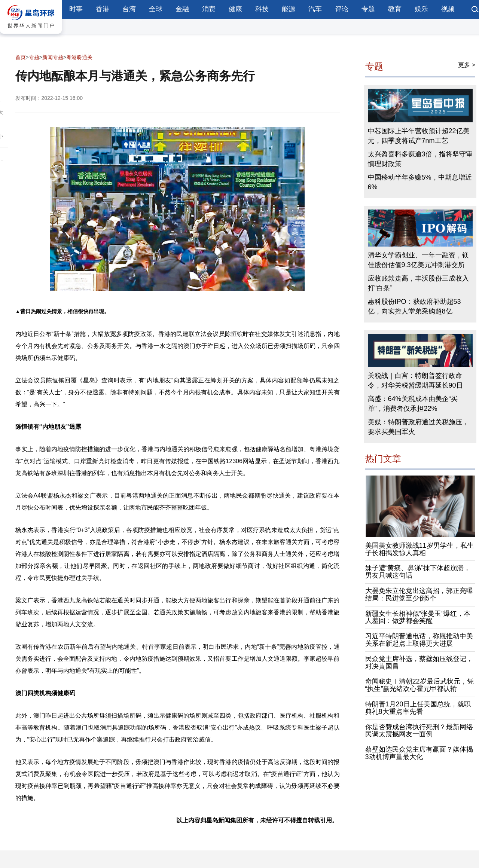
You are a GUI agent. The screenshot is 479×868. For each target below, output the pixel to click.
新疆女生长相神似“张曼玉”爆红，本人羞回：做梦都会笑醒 (418, 617)
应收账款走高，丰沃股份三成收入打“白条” (418, 283)
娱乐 (421, 9)
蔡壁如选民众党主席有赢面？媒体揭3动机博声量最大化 (419, 753)
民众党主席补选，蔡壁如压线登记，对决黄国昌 (419, 663)
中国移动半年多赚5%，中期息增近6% (420, 182)
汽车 (315, 9)
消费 (209, 9)
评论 (342, 9)
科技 (262, 9)
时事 (76, 9)
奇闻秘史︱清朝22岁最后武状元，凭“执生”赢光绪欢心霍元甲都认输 (419, 685)
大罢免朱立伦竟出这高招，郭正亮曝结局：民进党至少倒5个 (419, 595)
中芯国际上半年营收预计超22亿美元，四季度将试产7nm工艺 (419, 136)
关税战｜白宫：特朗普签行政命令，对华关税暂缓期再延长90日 (415, 380)
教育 (395, 9)
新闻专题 (53, 57)
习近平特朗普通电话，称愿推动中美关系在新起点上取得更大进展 (419, 640)
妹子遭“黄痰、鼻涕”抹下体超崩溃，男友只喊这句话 (418, 572)
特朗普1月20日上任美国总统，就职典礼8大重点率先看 (418, 708)
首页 (21, 57)
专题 (368, 9)
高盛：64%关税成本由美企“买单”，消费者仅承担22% (413, 404)
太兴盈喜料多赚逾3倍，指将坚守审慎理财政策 (420, 159)
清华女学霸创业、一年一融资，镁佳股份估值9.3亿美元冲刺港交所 (418, 260)
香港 (103, 9)
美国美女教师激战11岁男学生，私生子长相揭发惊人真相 (419, 549)
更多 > (467, 65)
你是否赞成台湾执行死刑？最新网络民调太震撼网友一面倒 (419, 731)
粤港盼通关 (79, 57)
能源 (289, 9)
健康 (235, 9)
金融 (182, 9)
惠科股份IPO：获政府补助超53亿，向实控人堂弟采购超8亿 (414, 306)
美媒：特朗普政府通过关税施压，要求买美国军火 (418, 427)
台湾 (129, 9)
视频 (448, 9)
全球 (156, 9)
